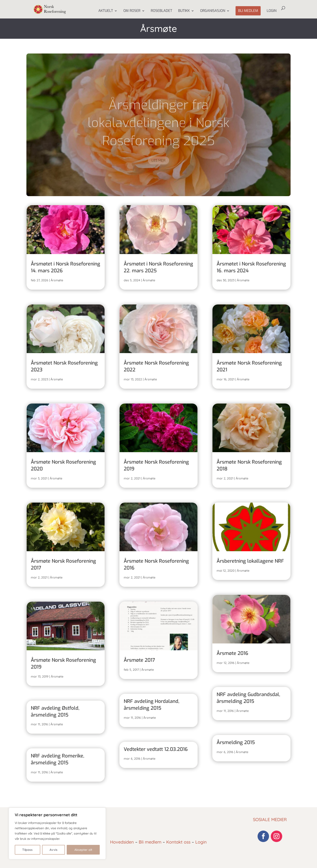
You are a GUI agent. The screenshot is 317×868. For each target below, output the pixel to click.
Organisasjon (213, 11)
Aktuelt (106, 11)
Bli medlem (248, 11)
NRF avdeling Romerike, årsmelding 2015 (58, 759)
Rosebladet (161, 11)
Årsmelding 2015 (236, 742)
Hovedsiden (122, 842)
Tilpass (27, 850)
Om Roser (132, 11)
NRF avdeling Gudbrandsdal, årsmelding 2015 (248, 698)
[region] (57, 833)
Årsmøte (57, 280)
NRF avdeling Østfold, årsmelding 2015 (55, 711)
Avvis (53, 850)
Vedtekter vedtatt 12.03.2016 (156, 749)
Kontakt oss (178, 842)
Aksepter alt (83, 850)
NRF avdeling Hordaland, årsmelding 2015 (152, 705)
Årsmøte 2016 (232, 653)
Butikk (184, 11)
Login (272, 11)
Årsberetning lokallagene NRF (250, 561)
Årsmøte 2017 (139, 660)
